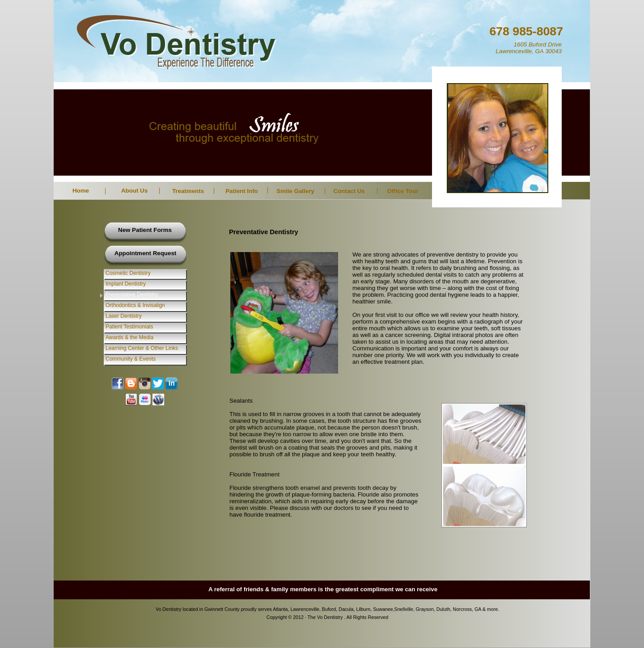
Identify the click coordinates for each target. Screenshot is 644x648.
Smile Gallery (295, 191)
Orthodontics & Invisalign (135, 305)
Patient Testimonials (129, 327)
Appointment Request (145, 253)
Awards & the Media (129, 337)
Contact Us (349, 191)
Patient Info (242, 191)
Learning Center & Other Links (142, 348)
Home (81, 191)
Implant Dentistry (126, 284)
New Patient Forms (145, 230)
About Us (134, 191)
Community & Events (131, 359)
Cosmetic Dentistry (128, 273)
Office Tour (402, 191)
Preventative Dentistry (132, 295)
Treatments (188, 191)
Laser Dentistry (124, 316)
